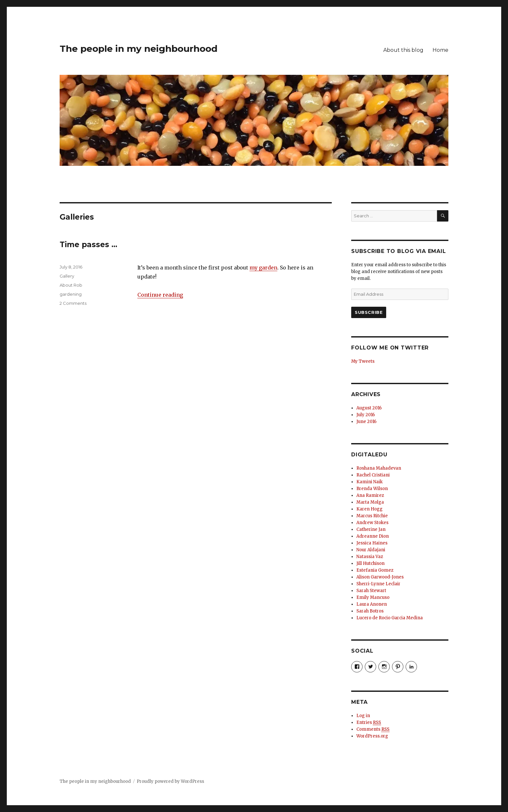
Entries (369, 723)
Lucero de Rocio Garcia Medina (390, 618)
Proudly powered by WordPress (170, 781)
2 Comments (73, 303)
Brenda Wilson (372, 489)
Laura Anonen (372, 604)
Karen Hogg (369, 509)
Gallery (67, 276)
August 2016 (369, 408)
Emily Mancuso (373, 597)
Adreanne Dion (373, 536)
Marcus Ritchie (372, 516)
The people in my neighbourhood (139, 49)
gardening (71, 294)
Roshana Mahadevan (379, 468)
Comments (373, 729)
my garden (263, 268)
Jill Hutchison (370, 563)
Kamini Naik (369, 482)
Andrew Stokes (372, 523)
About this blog (403, 50)
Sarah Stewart (371, 591)
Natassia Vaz (370, 557)
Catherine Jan (371, 529)
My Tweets (363, 361)
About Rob (71, 285)
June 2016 (366, 422)
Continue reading (160, 295)
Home (440, 50)
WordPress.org (372, 736)
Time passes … (88, 245)
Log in (363, 716)
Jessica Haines (372, 543)
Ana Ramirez (370, 495)
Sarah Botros (370, 611)
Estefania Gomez (375, 570)
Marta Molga (370, 502)
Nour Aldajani (371, 550)
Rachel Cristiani (373, 475)
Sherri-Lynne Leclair (378, 584)
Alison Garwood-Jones (380, 577)
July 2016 (366, 415)
